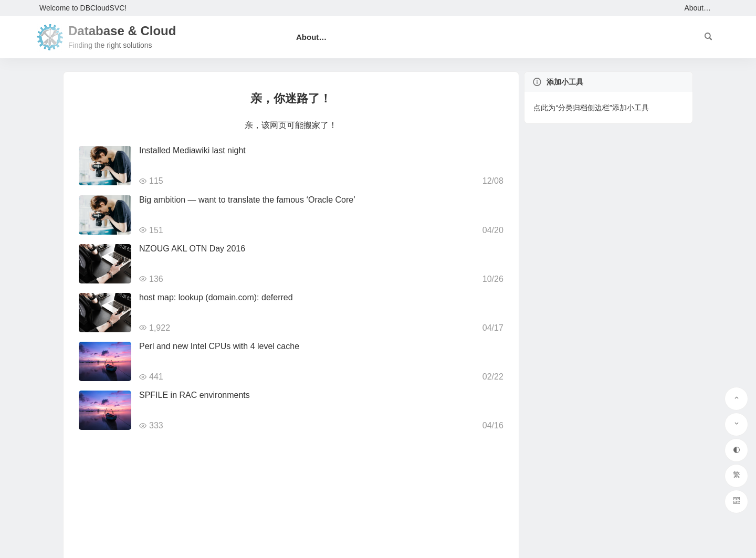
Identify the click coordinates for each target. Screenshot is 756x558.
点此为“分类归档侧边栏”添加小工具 (591, 108)
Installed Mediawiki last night (192, 150)
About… (697, 8)
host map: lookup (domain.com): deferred (216, 297)
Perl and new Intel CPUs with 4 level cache (219, 346)
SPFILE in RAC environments (195, 395)
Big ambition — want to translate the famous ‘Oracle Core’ (247, 200)
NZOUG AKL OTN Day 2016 (192, 249)
